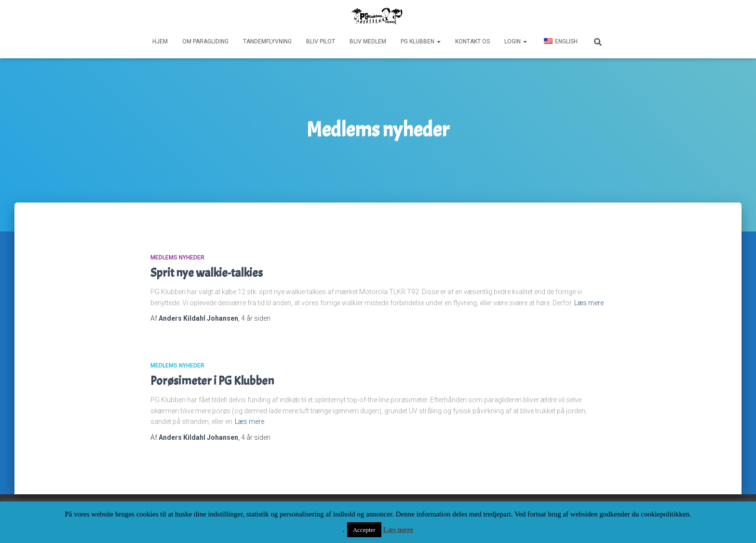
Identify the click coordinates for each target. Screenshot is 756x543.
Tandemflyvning (267, 41)
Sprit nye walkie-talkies (207, 273)
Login (516, 41)
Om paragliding (205, 41)
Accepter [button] (364, 530)
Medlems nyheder (177, 258)
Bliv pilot (321, 41)
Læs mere (589, 303)
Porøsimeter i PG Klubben (212, 381)
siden (256, 318)
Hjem (160, 41)
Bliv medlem (368, 41)
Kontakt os (472, 41)
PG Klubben (421, 41)
